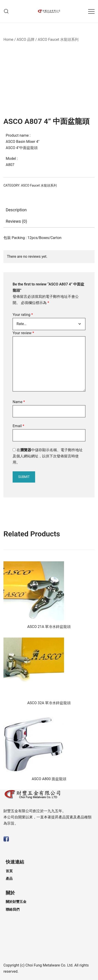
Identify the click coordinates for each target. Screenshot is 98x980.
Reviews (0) (16, 221)
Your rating (23, 315)
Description (16, 210)
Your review (23, 333)
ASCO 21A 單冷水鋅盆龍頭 (49, 627)
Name (19, 402)
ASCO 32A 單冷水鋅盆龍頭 (49, 703)
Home (8, 39)
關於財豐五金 (16, 902)
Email (18, 426)
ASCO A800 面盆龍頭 (49, 779)
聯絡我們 (13, 909)
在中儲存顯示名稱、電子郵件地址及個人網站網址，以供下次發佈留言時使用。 (48, 456)
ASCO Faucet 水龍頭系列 (58, 39)
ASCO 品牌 (26, 39)
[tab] (49, 210)
